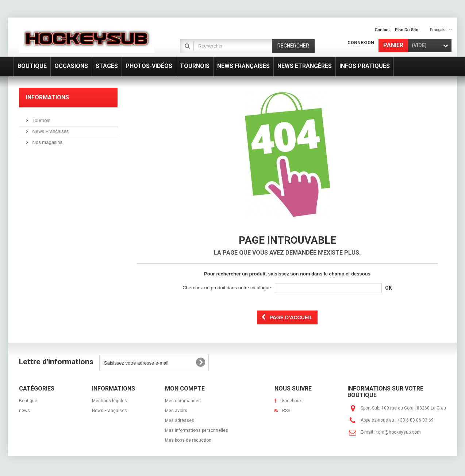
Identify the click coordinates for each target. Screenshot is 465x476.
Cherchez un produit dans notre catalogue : (228, 288)
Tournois (41, 120)
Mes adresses (180, 420)
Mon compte (185, 389)
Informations (47, 97)
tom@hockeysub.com (399, 432)
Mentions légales (109, 401)
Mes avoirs (176, 411)
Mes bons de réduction (188, 440)
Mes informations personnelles (197, 430)
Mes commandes (183, 401)
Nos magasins (47, 142)
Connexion (361, 43)
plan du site (407, 30)
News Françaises (50, 131)
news (24, 411)
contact (382, 30)
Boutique (28, 401)
